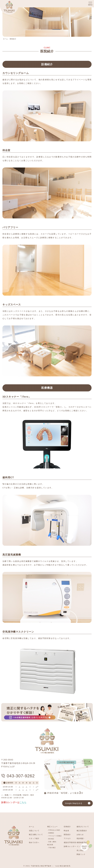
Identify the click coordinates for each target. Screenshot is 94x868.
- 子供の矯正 (51, 848)
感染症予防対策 (70, 842)
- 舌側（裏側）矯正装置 (52, 843)
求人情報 (80, 850)
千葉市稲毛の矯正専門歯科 (41, 865)
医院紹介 (13, 39)
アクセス (67, 838)
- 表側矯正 (51, 833)
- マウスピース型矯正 (54, 836)
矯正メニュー (53, 827)
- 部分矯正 (51, 839)
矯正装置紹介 (82, 830)
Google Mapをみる (74, 803)
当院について (34, 830)
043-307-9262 (21, 776)
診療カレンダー (70, 846)
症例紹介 (67, 827)
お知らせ (80, 834)
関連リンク (81, 854)
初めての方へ (34, 842)
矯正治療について (36, 834)
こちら (23, 802)
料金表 (66, 830)
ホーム (6, 39)
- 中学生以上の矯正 (54, 830)
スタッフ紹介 (34, 838)
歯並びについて (83, 827)
